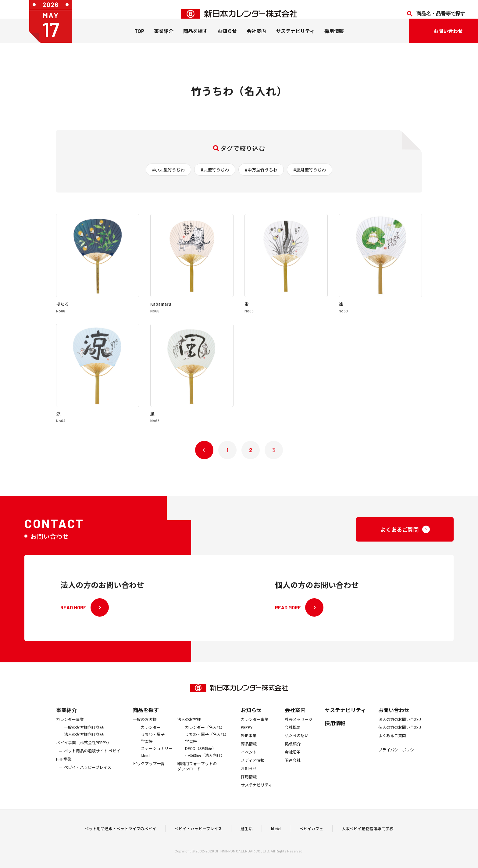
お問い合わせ (394, 720)
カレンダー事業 (70, 730)
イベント (249, 763)
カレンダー (151, 738)
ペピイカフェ (311, 834)
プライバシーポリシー (398, 761)
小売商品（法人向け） (205, 766)
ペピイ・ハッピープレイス (88, 778)
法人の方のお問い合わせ (400, 730)
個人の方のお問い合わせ (400, 738)
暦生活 (246, 834)
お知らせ (227, 40)
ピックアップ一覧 (149, 774)
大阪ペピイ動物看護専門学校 (367, 834)
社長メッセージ (299, 730)
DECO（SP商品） (201, 759)
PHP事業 (64, 770)
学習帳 (147, 752)
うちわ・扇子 (153, 746)
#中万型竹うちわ (261, 170)
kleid (145, 766)
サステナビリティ (295, 40)
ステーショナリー (157, 759)
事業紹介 (164, 40)
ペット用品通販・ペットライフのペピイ (120, 834)
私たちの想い (297, 747)
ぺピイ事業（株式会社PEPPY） (84, 753)
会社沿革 (293, 763)
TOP (139, 40)
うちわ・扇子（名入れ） (207, 746)
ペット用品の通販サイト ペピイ (92, 762)
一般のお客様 (145, 730)
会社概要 (293, 738)
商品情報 (249, 755)
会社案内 (256, 40)
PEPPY (247, 738)
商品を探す (146, 720)
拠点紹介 (293, 755)
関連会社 (293, 771)
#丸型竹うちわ (215, 170)
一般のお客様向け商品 (84, 738)
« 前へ (204, 450)
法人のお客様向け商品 (84, 746)
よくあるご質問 (392, 747)
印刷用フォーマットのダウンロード (197, 777)
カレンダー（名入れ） (205, 738)
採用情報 (334, 40)
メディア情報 (253, 771)
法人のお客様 (189, 730)
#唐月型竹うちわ (310, 170)
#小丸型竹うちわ (168, 170)
